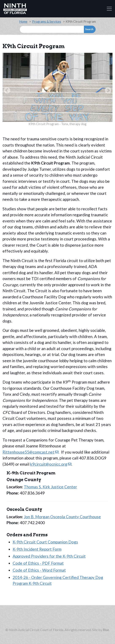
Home (23, 21)
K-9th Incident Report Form (37, 549)
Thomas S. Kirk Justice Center (50, 487)
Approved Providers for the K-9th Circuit (49, 556)
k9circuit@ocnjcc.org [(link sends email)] (51, 464)
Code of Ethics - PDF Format (38, 563)
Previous (7, 91)
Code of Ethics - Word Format (39, 570)
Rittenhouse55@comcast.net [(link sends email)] (30, 452)
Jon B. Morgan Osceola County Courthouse (62, 517)
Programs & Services (47, 21)
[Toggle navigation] (109, 9)
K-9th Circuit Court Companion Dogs (45, 542)
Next (108, 91)
